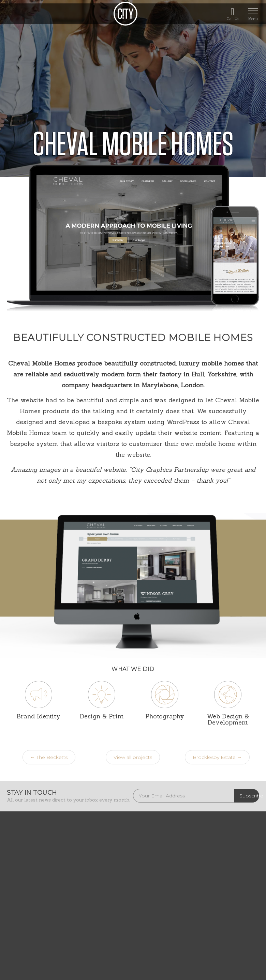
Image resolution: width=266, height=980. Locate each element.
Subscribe (249, 796)
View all (133, 757)
